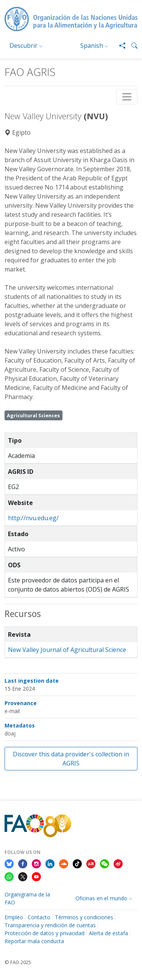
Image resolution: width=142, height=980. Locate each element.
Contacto (39, 917)
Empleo (14, 917)
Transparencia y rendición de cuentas (50, 925)
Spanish (92, 46)
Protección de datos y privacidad (44, 933)
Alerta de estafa (108, 933)
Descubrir (23, 46)
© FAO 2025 (18, 962)
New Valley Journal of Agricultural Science (67, 650)
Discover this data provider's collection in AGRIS (71, 759)
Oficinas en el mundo (101, 898)
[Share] (119, 46)
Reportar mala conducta (34, 941)
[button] (131, 46)
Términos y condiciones (84, 917)
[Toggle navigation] (127, 97)
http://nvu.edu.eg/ (33, 518)
